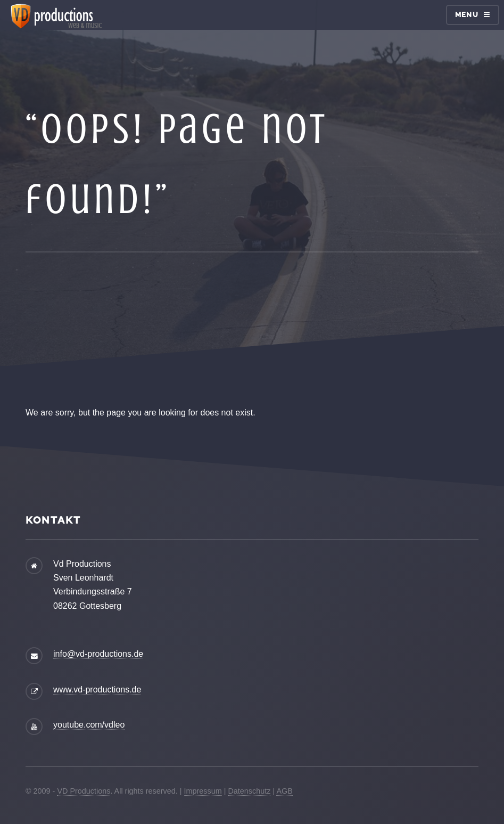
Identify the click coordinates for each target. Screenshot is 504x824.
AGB (284, 791)
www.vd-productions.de (97, 690)
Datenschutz (249, 791)
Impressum (203, 791)
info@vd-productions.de (98, 654)
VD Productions (84, 791)
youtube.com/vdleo (89, 725)
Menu (467, 15)
